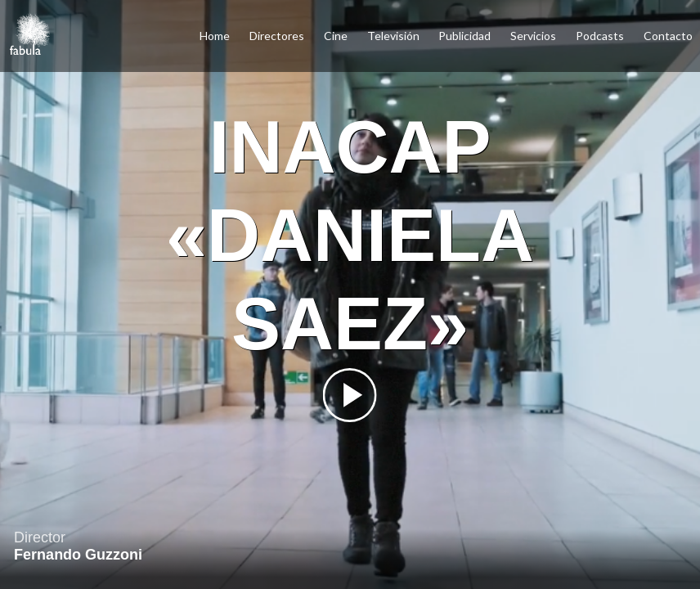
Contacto (668, 36)
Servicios (533, 36)
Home (215, 36)
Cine (336, 36)
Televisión (393, 36)
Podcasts (600, 36)
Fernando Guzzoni (78, 555)
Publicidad (464, 36)
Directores (277, 36)
